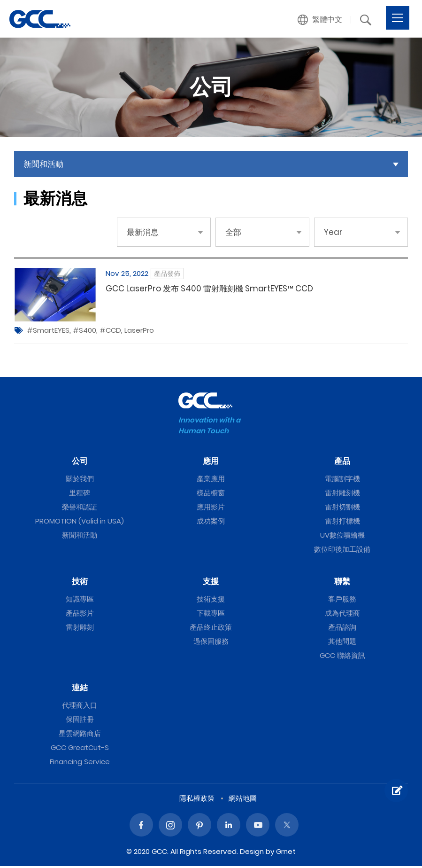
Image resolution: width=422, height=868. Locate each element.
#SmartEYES (48, 332)
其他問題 (342, 643)
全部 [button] (233, 232)
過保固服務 (211, 643)
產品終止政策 (211, 629)
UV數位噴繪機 (342, 537)
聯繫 (342, 583)
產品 (342, 463)
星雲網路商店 (80, 735)
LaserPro (139, 332)
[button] (320, 20)
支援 (211, 583)
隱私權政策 (197, 800)
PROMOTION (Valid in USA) (80, 523)
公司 (80, 463)
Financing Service (80, 763)
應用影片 (211, 509)
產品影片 (80, 615)
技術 (80, 583)
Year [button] (333, 232)
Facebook (141, 827)
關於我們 (80, 481)
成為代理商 (342, 615)
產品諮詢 (342, 629)
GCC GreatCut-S (80, 749)
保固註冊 (80, 721)
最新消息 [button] (143, 232)
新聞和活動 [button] (43, 164)
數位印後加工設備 (342, 551)
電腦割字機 (342, 481)
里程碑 (80, 495)
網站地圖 (243, 800)
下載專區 (211, 615)
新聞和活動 (80, 537)
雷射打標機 (342, 523)
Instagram (170, 827)
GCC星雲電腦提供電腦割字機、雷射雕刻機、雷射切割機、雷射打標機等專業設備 (40, 19)
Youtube (258, 827)
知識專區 (80, 601)
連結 (80, 689)
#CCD (110, 332)
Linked (229, 827)
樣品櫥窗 (211, 495)
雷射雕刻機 (342, 495)
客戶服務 (342, 601)
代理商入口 (80, 707)
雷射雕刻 (80, 629)
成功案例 (211, 523)
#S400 (84, 332)
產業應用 (211, 481)
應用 (211, 463)
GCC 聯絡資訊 (342, 657)
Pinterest (199, 827)
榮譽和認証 (80, 509)
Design (252, 853)
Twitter (287, 827)
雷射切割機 (342, 509)
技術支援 (211, 601)
